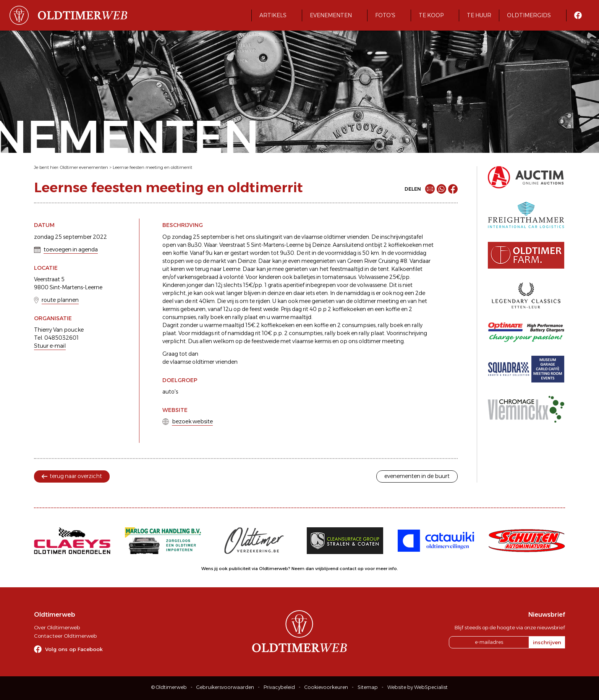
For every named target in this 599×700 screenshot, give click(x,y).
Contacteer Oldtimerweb (65, 636)
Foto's (385, 15)
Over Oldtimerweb (57, 627)
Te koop (431, 15)
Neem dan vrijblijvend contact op (328, 569)
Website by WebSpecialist (418, 687)
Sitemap (368, 687)
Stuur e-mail (50, 346)
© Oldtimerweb (169, 687)
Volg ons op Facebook (74, 649)
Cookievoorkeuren (326, 687)
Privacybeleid (279, 687)
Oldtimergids (529, 15)
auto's (170, 392)
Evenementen (331, 15)
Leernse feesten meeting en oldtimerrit (152, 167)
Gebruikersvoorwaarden (225, 687)
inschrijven (547, 642)
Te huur (479, 15)
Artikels (273, 15)
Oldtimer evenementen (84, 167)
